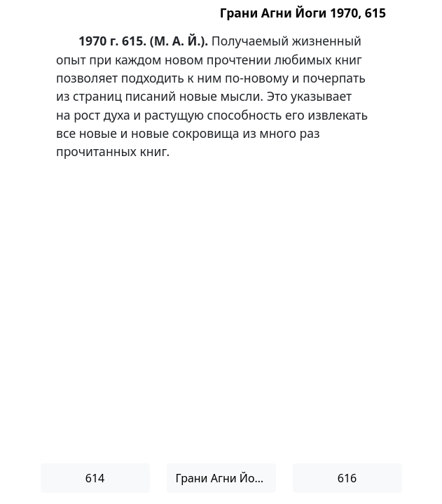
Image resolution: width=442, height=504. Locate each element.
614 (95, 478)
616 (347, 478)
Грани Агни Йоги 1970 (226, 478)
